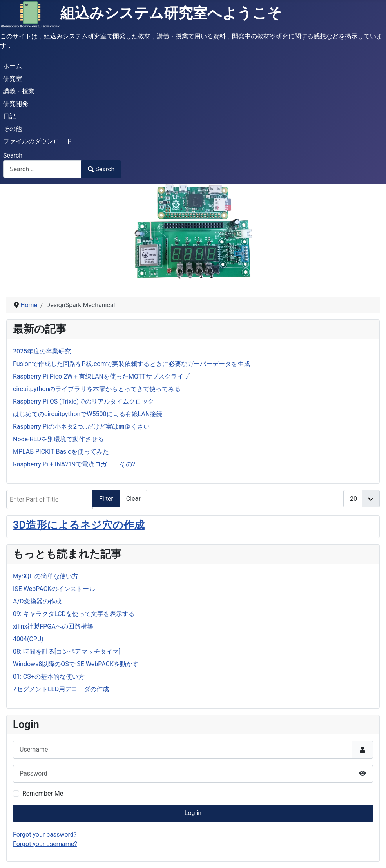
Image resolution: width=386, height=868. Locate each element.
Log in (193, 813)
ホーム (13, 66)
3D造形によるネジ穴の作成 (79, 525)
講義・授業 (19, 91)
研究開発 (16, 104)
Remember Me (43, 793)
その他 (13, 129)
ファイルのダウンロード (38, 141)
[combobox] (42, 169)
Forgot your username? (45, 844)
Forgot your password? (45, 834)
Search (13, 155)
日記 (9, 116)
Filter (106, 499)
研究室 (13, 79)
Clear (133, 499)
